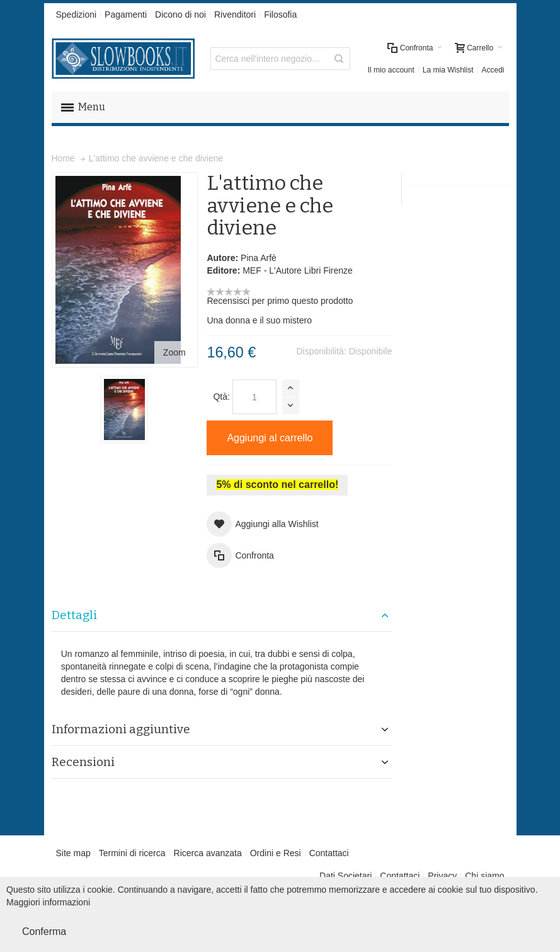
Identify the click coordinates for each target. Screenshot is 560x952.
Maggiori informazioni (48, 902)
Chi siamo (484, 876)
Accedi (493, 70)
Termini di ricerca (132, 853)
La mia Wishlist (448, 70)
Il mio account (391, 70)
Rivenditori (235, 15)
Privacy (442, 876)
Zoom (174, 352)
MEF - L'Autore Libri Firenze (298, 270)
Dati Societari (346, 876)
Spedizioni (77, 15)
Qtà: (221, 397)
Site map (73, 853)
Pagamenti (126, 15)
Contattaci (329, 853)
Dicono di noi (180, 15)
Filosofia (280, 15)
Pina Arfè (259, 258)
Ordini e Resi (276, 853)
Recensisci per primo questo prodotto (280, 301)
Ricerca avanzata (208, 853)
